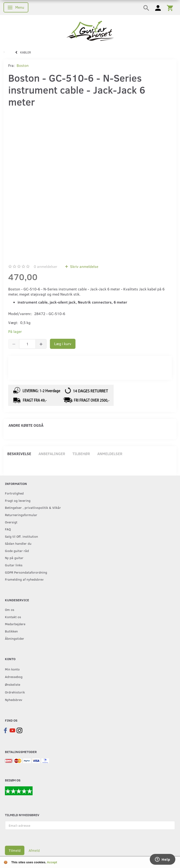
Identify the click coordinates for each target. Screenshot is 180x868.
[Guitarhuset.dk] (90, 30)
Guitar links (14, 565)
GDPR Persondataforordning (26, 572)
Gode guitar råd (17, 551)
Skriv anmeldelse (84, 266)
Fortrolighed (14, 493)
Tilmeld (15, 850)
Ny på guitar (14, 558)
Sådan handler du (18, 543)
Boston (23, 65)
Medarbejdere (15, 624)
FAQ (8, 529)
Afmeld (34, 850)
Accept (52, 862)
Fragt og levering (18, 500)
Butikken (11, 631)
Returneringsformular (21, 515)
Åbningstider (15, 638)
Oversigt (11, 522)
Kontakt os (13, 617)
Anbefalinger (52, 454)
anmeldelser (45, 266)
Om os (10, 609)
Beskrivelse (19, 454)
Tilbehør (81, 454)
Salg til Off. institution (21, 536)
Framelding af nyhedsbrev (24, 579)
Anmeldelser (110, 454)
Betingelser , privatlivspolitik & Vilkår (33, 507)
